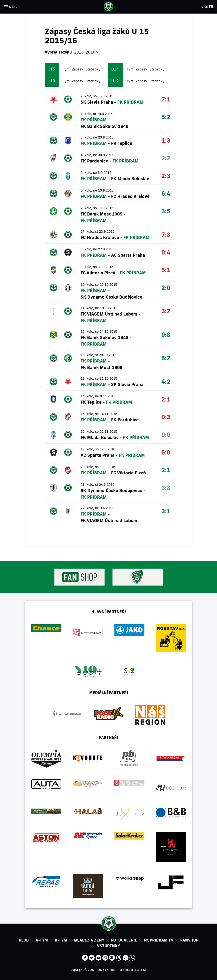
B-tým (61, 940)
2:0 (166, 288)
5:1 (166, 270)
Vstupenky (108, 946)
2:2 (166, 158)
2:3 (166, 176)
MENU (13, 7)
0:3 (166, 417)
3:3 (166, 488)
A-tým (42, 940)
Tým (66, 69)
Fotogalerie (124, 940)
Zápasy (78, 69)
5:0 (166, 452)
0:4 (166, 252)
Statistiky (93, 69)
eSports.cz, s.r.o (136, 970)
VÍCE (205, 7)
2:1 (166, 399)
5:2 (166, 117)
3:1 (166, 511)
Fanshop (189, 940)
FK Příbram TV (159, 940)
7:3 (166, 235)
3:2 (166, 311)
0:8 (166, 335)
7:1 (166, 99)
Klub (24, 940)
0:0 (166, 435)
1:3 (166, 140)
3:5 (166, 211)
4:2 (166, 382)
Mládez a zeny (89, 940)
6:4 (166, 193)
